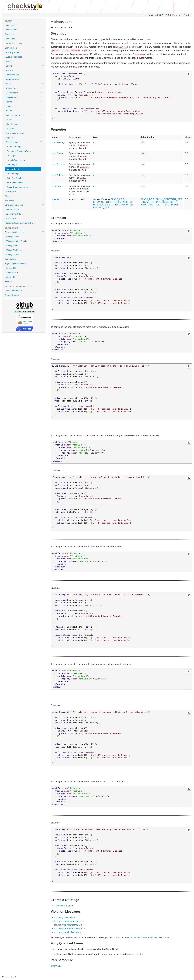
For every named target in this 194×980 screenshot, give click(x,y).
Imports (24, 111)
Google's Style (12, 209)
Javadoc (8, 281)
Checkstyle (10, 25)
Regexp (24, 138)
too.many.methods (64, 917)
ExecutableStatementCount (19, 151)
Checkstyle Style (63, 906)
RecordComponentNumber (19, 187)
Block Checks (24, 93)
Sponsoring (10, 39)
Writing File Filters (14, 250)
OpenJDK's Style (13, 214)
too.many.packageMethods (68, 921)
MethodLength (13, 174)
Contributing (10, 259)
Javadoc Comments (24, 115)
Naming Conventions (24, 133)
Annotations (24, 88)
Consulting (9, 34)
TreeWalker (57, 966)
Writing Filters (12, 245)
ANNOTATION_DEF (124, 205)
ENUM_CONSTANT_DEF (106, 202)
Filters (24, 196)
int (94, 142)
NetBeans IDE (12, 272)
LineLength (12, 165)
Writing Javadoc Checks (17, 241)
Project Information (24, 291)
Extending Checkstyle (24, 232)
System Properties (14, 57)
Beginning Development (24, 263)
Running (24, 66)
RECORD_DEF (101, 207)
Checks (24, 84)
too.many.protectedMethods (68, 929)
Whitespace (24, 191)
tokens (56, 199)
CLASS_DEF (117, 199)
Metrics (24, 120)
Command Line (13, 75)
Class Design (24, 97)
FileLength (11, 156)
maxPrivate (58, 153)
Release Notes (11, 30)
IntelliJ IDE (11, 277)
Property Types (12, 52)
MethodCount (13, 169)
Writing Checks (12, 237)
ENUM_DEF (128, 202)
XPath (8, 61)
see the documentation (144, 937)
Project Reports (24, 295)
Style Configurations (24, 205)
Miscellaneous (24, 124)
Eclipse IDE (11, 268)
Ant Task (9, 70)
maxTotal (57, 186)
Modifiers (24, 129)
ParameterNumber (15, 182)
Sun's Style (11, 218)
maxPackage (59, 142)
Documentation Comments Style (20, 223)
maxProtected (59, 164)
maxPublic (57, 175)
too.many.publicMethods (66, 932)
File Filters (24, 200)
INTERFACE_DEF (103, 205)
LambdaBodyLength (16, 160)
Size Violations (24, 142)
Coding (24, 102)
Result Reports (12, 79)
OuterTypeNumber (15, 178)
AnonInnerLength (14, 147)
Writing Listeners (13, 254)
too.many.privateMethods (67, 925)
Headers (24, 106)
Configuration (24, 48)
